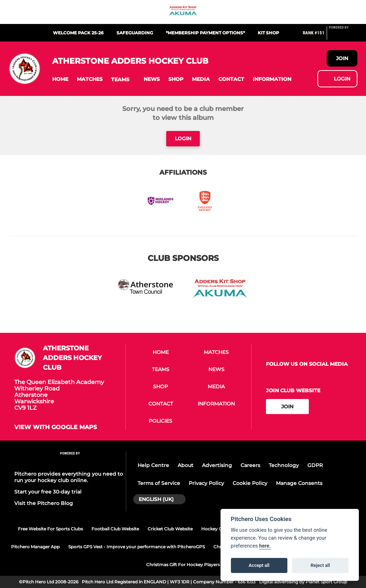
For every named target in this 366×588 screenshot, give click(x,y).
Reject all (320, 565)
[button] (60, 79)
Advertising (217, 465)
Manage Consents (299, 483)
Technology (284, 465)
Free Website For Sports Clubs (50, 529)
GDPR (315, 465)
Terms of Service (159, 483)
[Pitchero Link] (343, 36)
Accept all (259, 565)
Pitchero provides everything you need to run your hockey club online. (69, 477)
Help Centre (153, 465)
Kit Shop (268, 33)
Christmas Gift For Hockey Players (183, 565)
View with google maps (56, 427)
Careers (250, 465)
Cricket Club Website (170, 529)
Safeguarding (135, 33)
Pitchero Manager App (35, 547)
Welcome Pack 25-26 (78, 33)
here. (265, 546)
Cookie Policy (250, 483)
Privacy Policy (206, 483)
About (186, 465)
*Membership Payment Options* (205, 33)
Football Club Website (115, 529)
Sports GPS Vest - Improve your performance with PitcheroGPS (137, 547)
